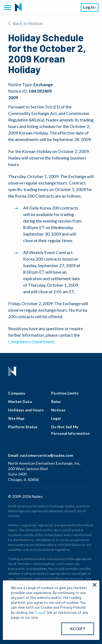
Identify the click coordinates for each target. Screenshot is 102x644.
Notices (58, 410)
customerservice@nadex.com (47, 455)
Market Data (20, 401)
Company (17, 393)
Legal (56, 418)
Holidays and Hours (26, 410)
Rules (56, 401)
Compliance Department (31, 341)
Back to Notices (26, 23)
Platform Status (23, 427)
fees (43, 569)
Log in (89, 7)
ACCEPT (78, 629)
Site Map (16, 418)
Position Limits (65, 393)
